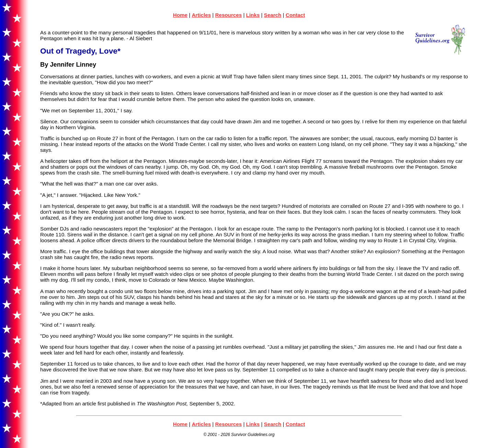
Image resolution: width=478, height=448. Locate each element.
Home (180, 15)
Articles (201, 15)
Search (273, 15)
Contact (295, 15)
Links (253, 15)
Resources (228, 15)
